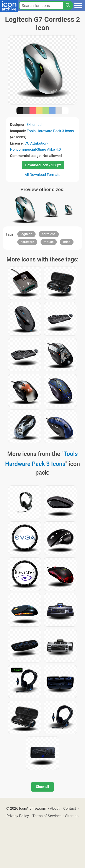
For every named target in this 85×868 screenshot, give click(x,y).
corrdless (49, 234)
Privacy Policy (18, 816)
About (55, 808)
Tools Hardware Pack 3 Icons (50, 131)
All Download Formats (43, 175)
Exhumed (34, 125)
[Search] (68, 5)
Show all (42, 787)
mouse (49, 242)
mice (67, 242)
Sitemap (72, 816)
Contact (70, 808)
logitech (26, 234)
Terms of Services (47, 816)
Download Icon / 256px (43, 165)
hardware (27, 242)
